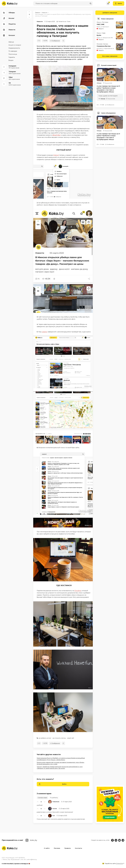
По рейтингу (54, 798)
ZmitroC (56, 155)
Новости (40, 22)
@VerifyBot (57, 135)
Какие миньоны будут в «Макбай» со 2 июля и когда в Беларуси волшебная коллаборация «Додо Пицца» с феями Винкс (61, 759)
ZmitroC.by (120, 864)
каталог (45, 332)
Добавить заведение (106, 13)
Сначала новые (42, 798)
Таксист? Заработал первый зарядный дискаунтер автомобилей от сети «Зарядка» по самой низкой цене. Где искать (60, 768)
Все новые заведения (110, 56)
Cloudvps (78, 591)
